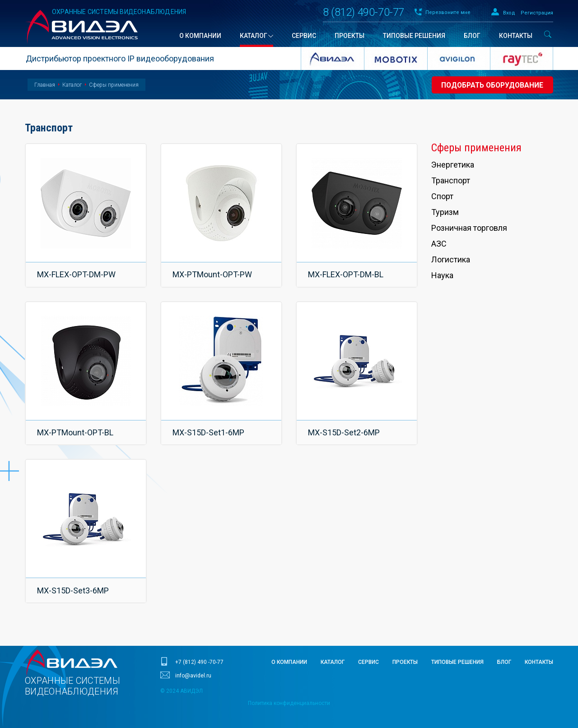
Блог (504, 646)
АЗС (439, 244)
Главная (45, 85)
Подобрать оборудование (490, 85)
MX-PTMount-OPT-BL (76, 424)
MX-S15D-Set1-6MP (209, 424)
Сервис (368, 646)
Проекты (405, 646)
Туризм (445, 212)
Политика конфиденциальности (289, 687)
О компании (289, 646)
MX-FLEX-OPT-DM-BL (346, 272)
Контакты (539, 646)
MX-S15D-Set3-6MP (73, 577)
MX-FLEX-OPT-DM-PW (77, 272)
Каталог (72, 85)
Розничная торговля (469, 228)
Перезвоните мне (448, 12)
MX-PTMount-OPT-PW (213, 272)
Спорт (442, 196)
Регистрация (537, 13)
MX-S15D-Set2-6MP (344, 424)
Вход (509, 13)
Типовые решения (457, 646)
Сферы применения (114, 85)
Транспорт (451, 180)
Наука (442, 275)
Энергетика (453, 165)
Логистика (451, 259)
